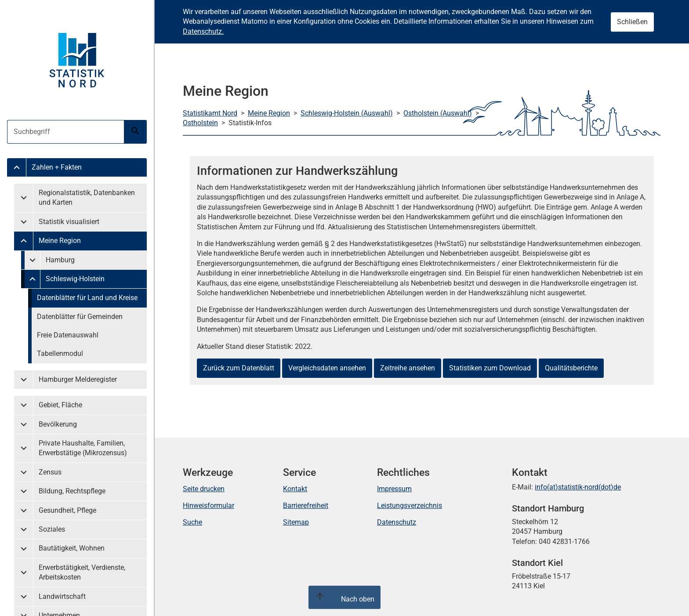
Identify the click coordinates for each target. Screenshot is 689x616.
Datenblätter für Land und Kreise (87, 298)
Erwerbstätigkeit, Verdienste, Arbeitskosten (82, 572)
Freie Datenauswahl (68, 335)
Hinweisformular (209, 505)
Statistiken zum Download (490, 368)
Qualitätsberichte (571, 368)
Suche (192, 522)
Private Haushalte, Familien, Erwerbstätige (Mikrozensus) (83, 448)
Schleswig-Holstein (75, 279)
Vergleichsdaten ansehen (327, 368)
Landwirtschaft (62, 596)
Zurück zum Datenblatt (239, 368)
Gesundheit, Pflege (67, 510)
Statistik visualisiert (69, 222)
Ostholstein (200, 123)
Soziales (52, 529)
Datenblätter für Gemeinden (80, 317)
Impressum (394, 489)
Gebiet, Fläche (60, 405)
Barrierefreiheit (306, 505)
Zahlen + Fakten (57, 167)
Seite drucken (204, 489)
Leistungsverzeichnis (410, 505)
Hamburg (60, 260)
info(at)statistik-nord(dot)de (578, 487)
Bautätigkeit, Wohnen (72, 548)
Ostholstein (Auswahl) (438, 113)
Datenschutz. (203, 31)
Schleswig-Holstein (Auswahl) (347, 113)
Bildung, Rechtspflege (72, 491)
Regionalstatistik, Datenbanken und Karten (87, 197)
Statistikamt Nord (210, 113)
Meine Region (60, 241)
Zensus (50, 472)
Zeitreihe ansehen (408, 368)
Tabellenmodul (60, 353)
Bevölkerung (58, 424)
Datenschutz (397, 522)
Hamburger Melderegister (78, 379)
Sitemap (296, 522)
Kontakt (295, 489)
